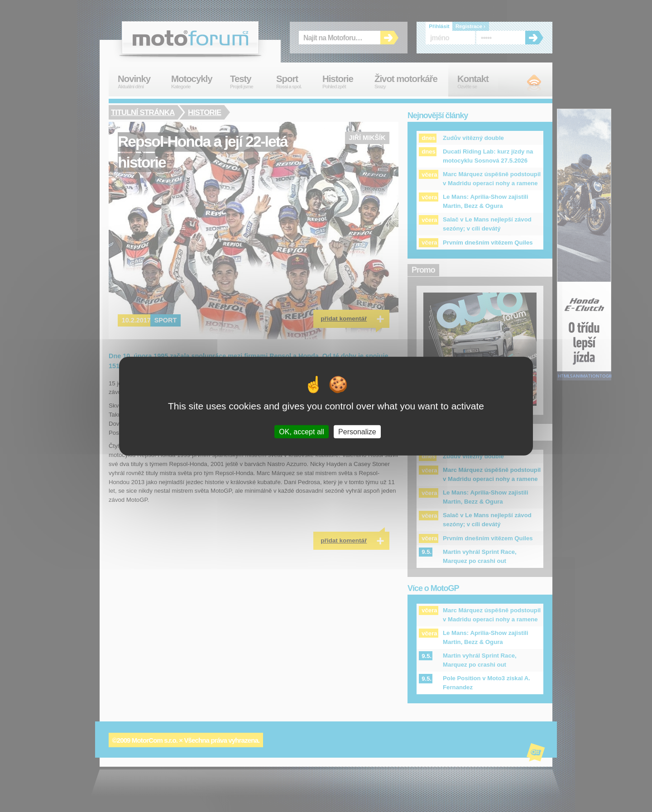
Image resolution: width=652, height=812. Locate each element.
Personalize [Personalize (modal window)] (357, 432)
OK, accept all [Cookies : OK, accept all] (302, 432)
